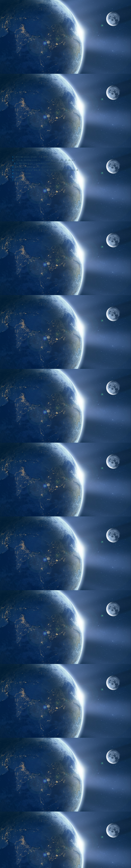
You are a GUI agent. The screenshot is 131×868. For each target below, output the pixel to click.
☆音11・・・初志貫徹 (22, 173)
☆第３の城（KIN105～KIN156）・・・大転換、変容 (34, 157)
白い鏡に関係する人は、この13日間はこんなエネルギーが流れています (42, 163)
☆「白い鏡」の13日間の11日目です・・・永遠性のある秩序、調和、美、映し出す (45, 160)
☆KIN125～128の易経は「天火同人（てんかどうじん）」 (36, 167)
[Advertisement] (45, 620)
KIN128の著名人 (20, 180)
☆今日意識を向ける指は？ (24, 177)
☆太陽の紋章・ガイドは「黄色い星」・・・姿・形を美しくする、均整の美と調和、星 (46, 170)
